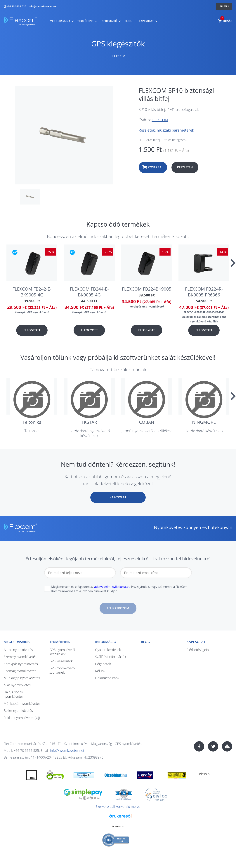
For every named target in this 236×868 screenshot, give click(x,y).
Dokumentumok (107, 678)
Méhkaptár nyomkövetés (22, 703)
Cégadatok (103, 664)
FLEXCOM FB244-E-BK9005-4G (89, 292)
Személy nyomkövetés (20, 657)
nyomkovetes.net (20, 22)
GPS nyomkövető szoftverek (62, 670)
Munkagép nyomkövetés (22, 678)
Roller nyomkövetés (18, 710)
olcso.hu (205, 774)
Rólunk (100, 671)
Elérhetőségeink (198, 650)
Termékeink (85, 21)
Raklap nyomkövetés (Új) (22, 718)
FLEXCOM (118, 56)
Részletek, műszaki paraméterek (166, 130)
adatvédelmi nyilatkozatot (112, 587)
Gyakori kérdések (108, 650)
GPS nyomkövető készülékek (62, 652)
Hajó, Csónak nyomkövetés (14, 694)
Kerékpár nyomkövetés (21, 664)
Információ (109, 21)
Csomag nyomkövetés (20, 671)
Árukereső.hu (118, 827)
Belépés (224, 6)
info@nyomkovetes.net (43, 6)
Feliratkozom (118, 608)
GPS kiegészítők (118, 44)
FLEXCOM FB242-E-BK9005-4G (32, 292)
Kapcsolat (146, 21)
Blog (128, 21)
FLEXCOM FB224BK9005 (147, 289)
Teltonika (32, 422)
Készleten (185, 167)
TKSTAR (89, 422)
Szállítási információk (111, 657)
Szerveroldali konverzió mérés (118, 806)
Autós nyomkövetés (18, 650)
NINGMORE (204, 422)
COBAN (147, 422)
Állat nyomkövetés (17, 685)
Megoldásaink (60, 21)
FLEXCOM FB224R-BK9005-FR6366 (204, 292)
